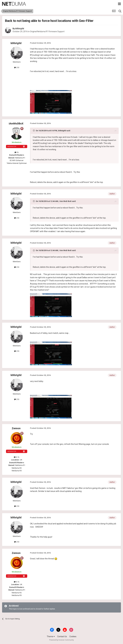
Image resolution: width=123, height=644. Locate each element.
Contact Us (62, 636)
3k (17, 152)
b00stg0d (20, 29)
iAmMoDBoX (16, 123)
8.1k (17, 457)
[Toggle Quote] (34, 131)
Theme (51, 636)
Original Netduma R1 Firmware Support (47, 31)
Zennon (16, 428)
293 (17, 67)
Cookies (73, 636)
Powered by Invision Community (62, 640)
